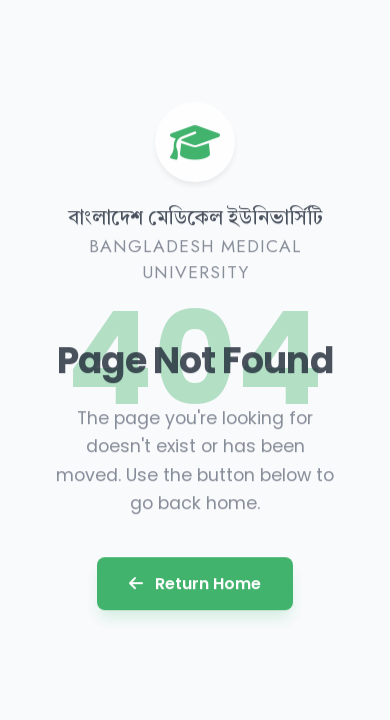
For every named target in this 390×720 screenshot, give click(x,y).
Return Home (195, 582)
